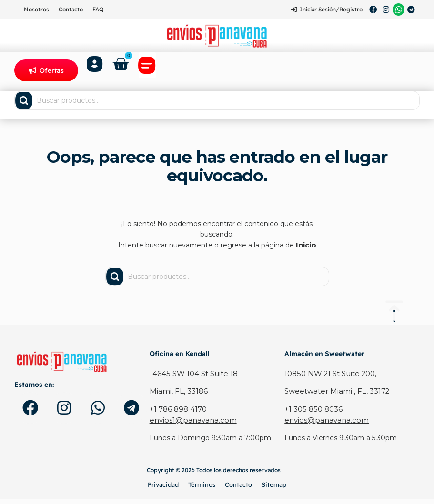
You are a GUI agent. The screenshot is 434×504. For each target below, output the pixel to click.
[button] (149, 71)
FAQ (98, 9)
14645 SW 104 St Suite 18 (192, 380)
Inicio (306, 251)
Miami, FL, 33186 (177, 397)
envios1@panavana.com (190, 425)
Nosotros (36, 9)
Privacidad (163, 489)
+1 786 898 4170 (177, 414)
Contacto (71, 9)
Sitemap (274, 489)
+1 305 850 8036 (312, 414)
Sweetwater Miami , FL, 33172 (334, 397)
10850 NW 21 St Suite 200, (329, 380)
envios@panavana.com (323, 425)
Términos (202, 489)
